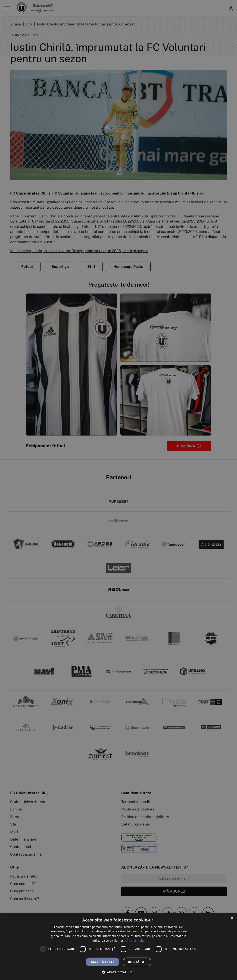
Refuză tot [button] (137, 962)
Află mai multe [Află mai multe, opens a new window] (135, 941)
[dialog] (118, 947)
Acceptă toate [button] (103, 962)
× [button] (232, 918)
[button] (118, 972)
